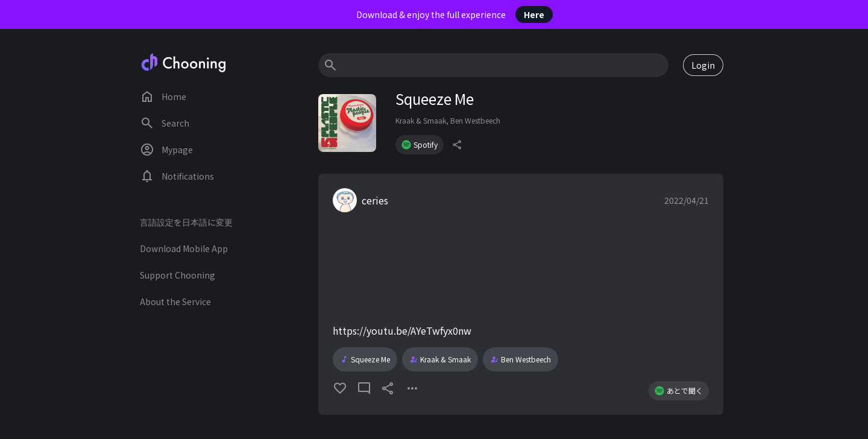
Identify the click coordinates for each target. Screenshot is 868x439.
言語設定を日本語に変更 (186, 222)
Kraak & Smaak (421, 120)
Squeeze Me (365, 359)
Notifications (177, 176)
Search (165, 123)
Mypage (166, 150)
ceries (375, 200)
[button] (521, 294)
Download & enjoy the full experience (454, 14)
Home (163, 96)
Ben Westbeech (475, 120)
